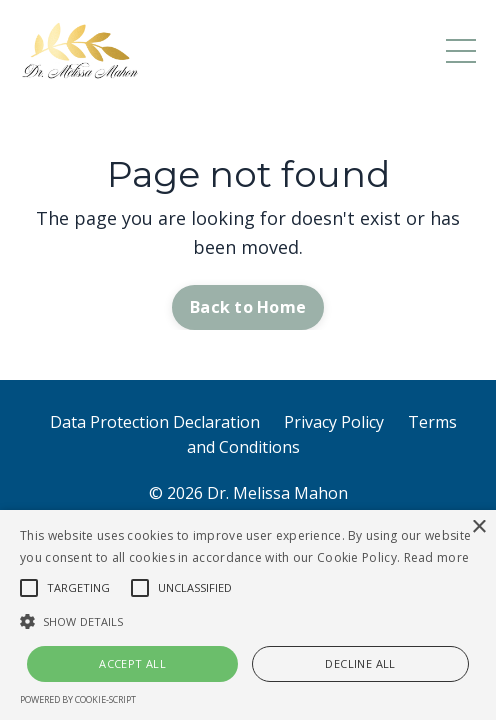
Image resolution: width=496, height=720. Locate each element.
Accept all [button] (132, 663)
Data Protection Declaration (155, 422)
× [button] (478, 527)
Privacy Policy (334, 422)
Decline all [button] (360, 663)
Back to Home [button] (248, 307)
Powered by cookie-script (78, 699)
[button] (248, 621)
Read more (437, 557)
